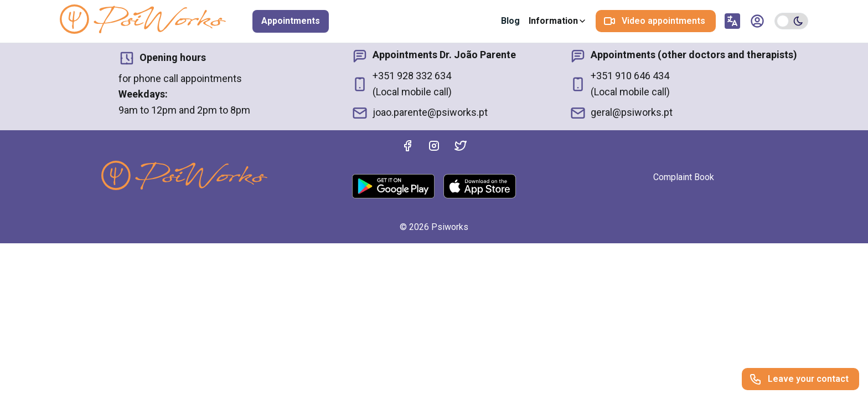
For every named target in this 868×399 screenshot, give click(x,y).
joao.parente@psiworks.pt (420, 113)
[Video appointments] (656, 21)
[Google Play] (393, 186)
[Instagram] (434, 148)
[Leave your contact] (800, 379)
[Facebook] (407, 148)
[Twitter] (461, 148)
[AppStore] (480, 186)
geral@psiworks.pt (621, 113)
